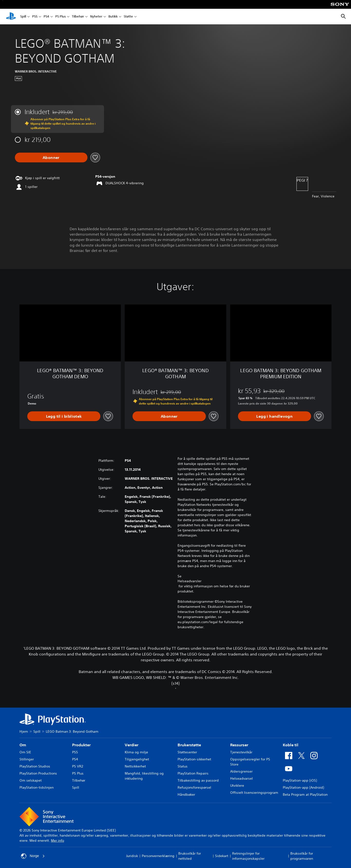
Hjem (24, 731)
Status (183, 766)
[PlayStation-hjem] (11, 17)
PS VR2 (78, 766)
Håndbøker (186, 794)
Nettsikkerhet (135, 766)
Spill (23, 17)
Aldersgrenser (241, 771)
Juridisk (132, 856)
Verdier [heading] (132, 745)
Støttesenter (187, 752)
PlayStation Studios (35, 766)
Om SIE (25, 752)
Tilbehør (78, 17)
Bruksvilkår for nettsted (190, 856)
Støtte (128, 17)
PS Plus (61, 17)
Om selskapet (31, 780)
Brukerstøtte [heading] (189, 745)
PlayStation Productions (38, 773)
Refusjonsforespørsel (194, 787)
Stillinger (27, 759)
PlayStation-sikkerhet (194, 759)
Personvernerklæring (158, 856)
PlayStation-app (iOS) (300, 780)
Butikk (113, 17)
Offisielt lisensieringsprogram (254, 793)
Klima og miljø (136, 752)
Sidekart (222, 856)
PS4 (46, 17)
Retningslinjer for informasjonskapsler (248, 856)
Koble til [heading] (291, 745)
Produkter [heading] (81, 745)
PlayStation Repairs (193, 773)
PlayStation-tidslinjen (37, 787)
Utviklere (237, 785)
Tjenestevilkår (241, 752)
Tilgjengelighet (137, 759)
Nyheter (96, 17)
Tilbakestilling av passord (198, 780)
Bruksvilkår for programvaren (302, 856)
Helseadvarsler (190, 581)
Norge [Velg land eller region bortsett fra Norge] (33, 856)
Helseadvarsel (242, 778)
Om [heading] (23, 745)
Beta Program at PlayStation (305, 794)
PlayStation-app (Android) (303, 787)
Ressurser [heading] (239, 745)
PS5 (35, 17)
